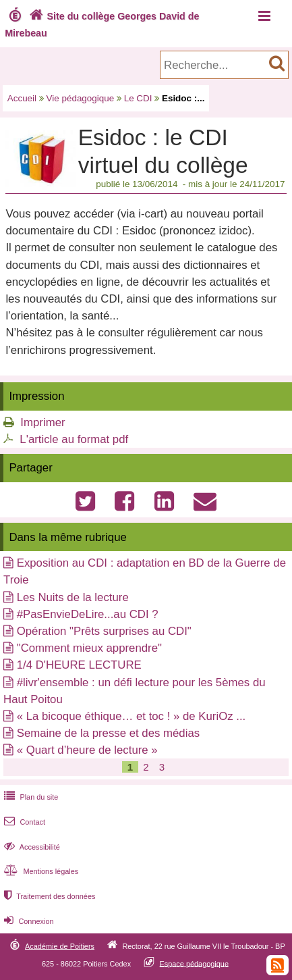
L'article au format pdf (74, 439)
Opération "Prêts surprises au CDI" (104, 631)
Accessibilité (31, 847)
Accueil (22, 98)
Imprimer (42, 422)
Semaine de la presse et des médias (108, 733)
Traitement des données (48, 896)
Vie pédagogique (81, 98)
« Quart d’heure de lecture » (87, 750)
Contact (23, 822)
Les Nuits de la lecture (73, 597)
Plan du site (30, 797)
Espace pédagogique (194, 963)
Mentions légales (40, 871)
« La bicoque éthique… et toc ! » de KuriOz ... (132, 716)
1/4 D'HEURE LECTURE (79, 665)
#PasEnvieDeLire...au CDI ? (88, 614)
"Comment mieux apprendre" (89, 648)
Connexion (27, 921)
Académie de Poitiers (60, 946)
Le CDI (138, 98)
